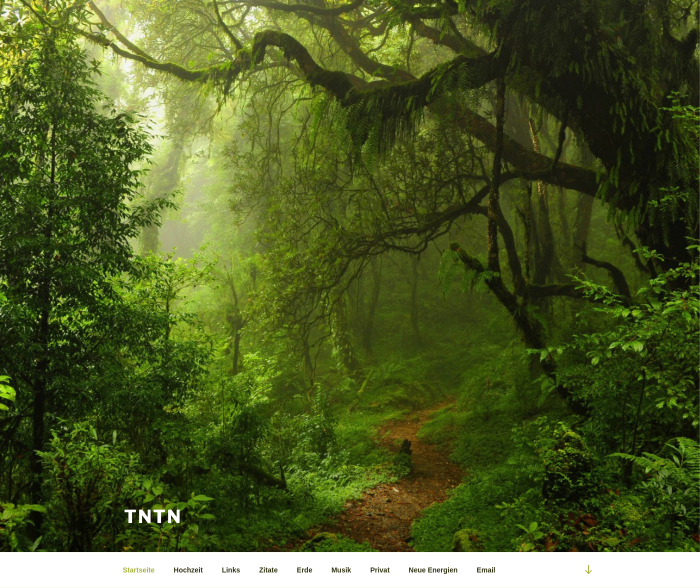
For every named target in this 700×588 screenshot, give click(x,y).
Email (486, 570)
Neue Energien (433, 570)
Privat (380, 570)
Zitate (268, 570)
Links (231, 570)
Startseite (139, 570)
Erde (305, 570)
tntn (153, 516)
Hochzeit (188, 570)
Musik (341, 570)
